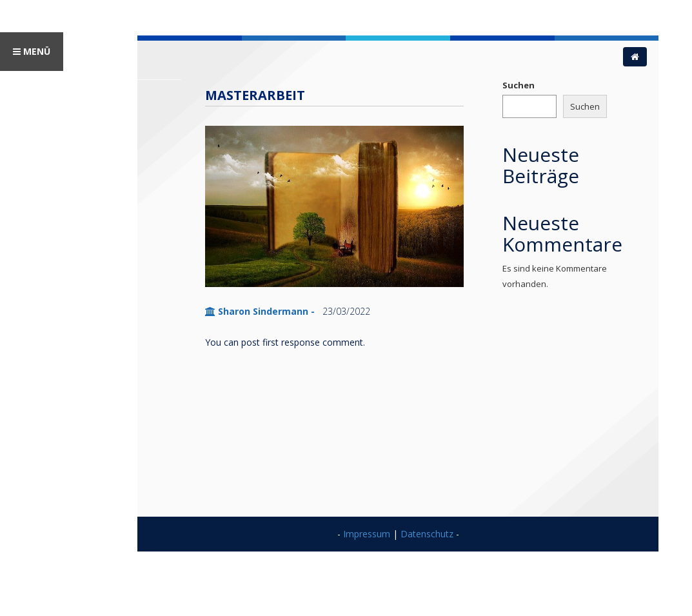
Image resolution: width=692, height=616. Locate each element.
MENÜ (32, 51)
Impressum (367, 534)
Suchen (519, 85)
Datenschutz (427, 534)
